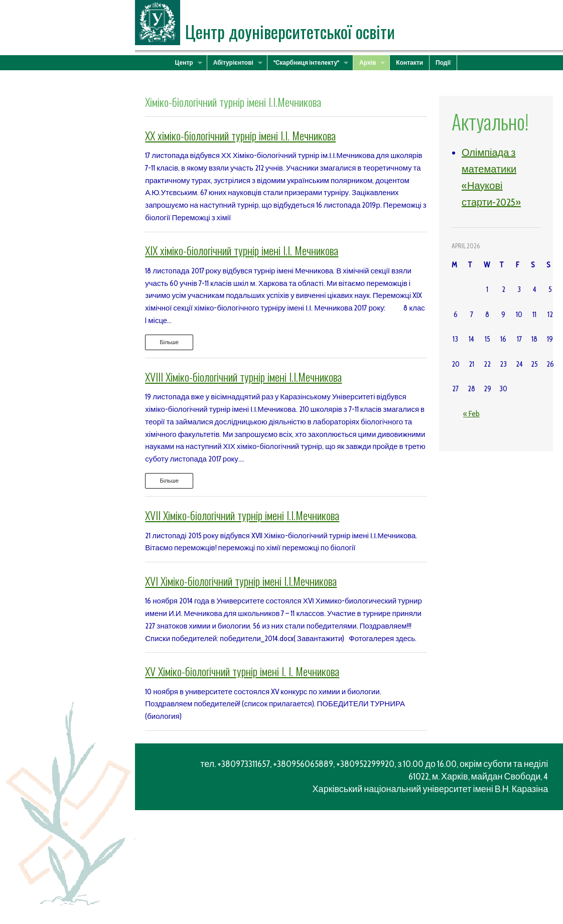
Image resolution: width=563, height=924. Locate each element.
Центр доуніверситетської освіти (290, 32)
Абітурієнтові (235, 63)
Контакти (409, 62)
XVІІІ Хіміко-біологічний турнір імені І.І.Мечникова (243, 377)
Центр (186, 63)
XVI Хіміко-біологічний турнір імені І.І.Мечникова (241, 581)
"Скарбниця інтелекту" (308, 63)
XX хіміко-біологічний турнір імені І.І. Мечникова (240, 135)
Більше (169, 342)
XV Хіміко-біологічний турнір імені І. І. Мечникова (242, 671)
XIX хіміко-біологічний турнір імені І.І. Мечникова (242, 250)
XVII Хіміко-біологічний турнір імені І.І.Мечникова (242, 515)
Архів (369, 63)
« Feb (471, 414)
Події (443, 62)
